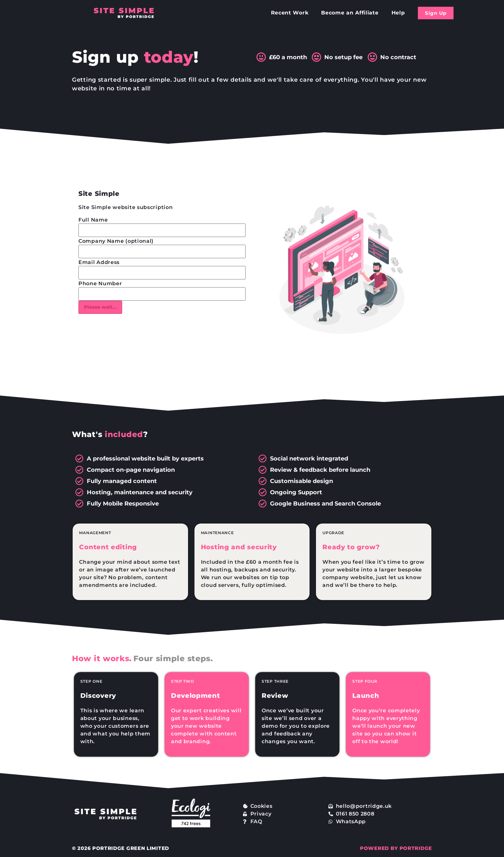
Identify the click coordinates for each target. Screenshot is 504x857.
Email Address (99, 262)
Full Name (93, 220)
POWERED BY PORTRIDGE (396, 848)
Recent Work (290, 13)
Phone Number (100, 284)
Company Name (116, 241)
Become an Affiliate (350, 13)
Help (398, 13)
